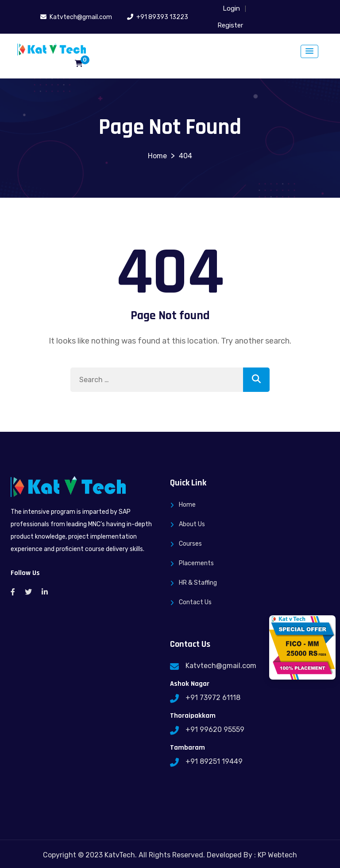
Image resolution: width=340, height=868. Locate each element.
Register (230, 25)
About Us (192, 524)
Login (231, 8)
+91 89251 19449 (214, 761)
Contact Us (195, 602)
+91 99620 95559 (215, 729)
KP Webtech (277, 855)
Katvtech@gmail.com (221, 666)
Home (187, 505)
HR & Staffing (198, 583)
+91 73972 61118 (213, 698)
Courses (190, 544)
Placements (196, 563)
